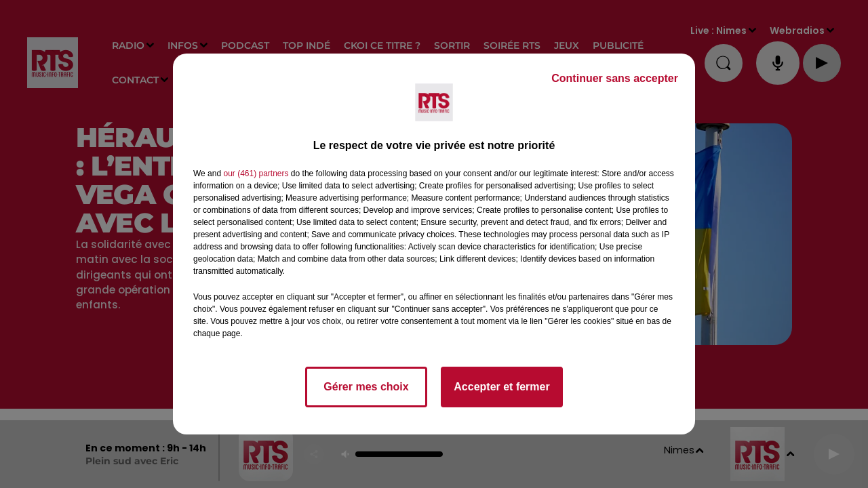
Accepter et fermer (501, 387)
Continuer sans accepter (615, 78)
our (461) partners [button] (256, 174)
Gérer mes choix (366, 387)
